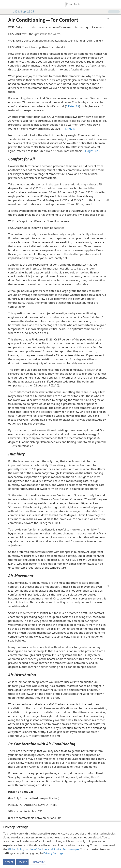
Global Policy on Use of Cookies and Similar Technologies (44, 849)
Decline (22, 862)
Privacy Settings (53, 853)
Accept (9, 862)
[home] (5, 4)
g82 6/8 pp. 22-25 (22, 11)
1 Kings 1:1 (70, 129)
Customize (38, 862)
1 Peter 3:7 (73, 106)
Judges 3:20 (92, 151)
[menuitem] (5, 4)
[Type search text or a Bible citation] (88, 4)
